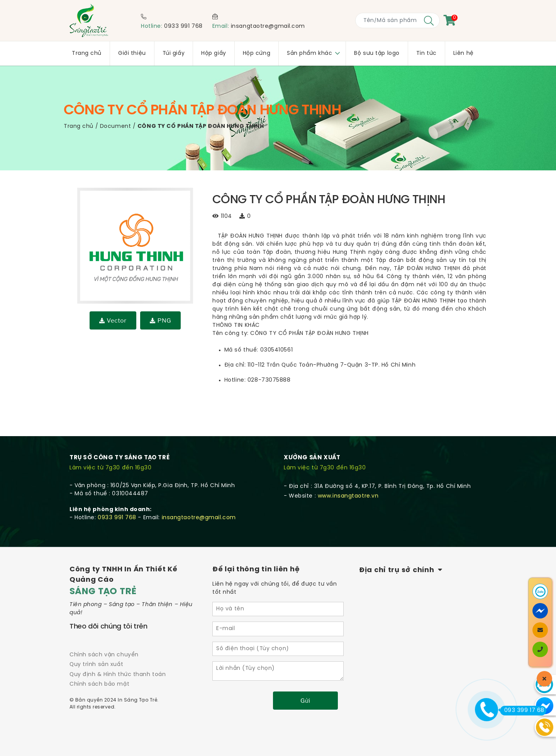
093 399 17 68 (522, 710)
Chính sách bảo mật (99, 684)
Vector (113, 320)
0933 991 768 (183, 26)
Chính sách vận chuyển (104, 655)
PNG (160, 320)
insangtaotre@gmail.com (268, 26)
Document (115, 127)
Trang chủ (79, 127)
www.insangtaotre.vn (348, 496)
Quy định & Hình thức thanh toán (118, 675)
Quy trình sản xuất (96, 665)
